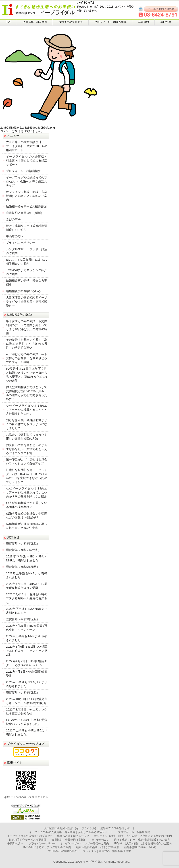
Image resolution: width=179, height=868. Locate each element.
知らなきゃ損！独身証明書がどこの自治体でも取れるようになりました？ (27, 424)
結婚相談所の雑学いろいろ (23, 291)
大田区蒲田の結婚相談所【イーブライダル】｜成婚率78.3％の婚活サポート (27, 146)
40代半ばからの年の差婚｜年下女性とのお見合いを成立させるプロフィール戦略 (27, 358)
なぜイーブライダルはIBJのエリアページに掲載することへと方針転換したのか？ (27, 410)
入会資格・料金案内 (35, 22)
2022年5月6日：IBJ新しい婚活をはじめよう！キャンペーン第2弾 (27, 651)
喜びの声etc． (15, 219)
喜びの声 (166, 22)
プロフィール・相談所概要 (110, 22)
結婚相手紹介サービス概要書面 (26, 206)
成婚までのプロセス (71, 22)
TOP (9, 22)
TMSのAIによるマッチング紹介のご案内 (47, 847)
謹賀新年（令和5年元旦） (23, 619)
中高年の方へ (15, 236)
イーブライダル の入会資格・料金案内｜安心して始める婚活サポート (27, 161)
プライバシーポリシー (21, 243)
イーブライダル (93, 862)
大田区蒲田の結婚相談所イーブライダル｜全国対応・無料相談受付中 (27, 302)
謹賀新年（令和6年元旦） (23, 567)
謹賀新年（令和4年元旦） (23, 693)
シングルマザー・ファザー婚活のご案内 (85, 843)
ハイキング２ (86, 3)
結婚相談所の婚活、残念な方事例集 (98, 847)
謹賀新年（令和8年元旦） (23, 544)
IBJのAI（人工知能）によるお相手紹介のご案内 (143, 843)
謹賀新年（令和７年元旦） (23, 550)
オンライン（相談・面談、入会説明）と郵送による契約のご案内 (27, 196)
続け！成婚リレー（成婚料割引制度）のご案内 (142, 840)
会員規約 (144, 22)
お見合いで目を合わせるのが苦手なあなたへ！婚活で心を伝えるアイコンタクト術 (27, 449)
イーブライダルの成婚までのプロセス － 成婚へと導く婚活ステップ (27, 181)
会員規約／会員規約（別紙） (25, 213)
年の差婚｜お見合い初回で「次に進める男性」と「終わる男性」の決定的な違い (27, 344)
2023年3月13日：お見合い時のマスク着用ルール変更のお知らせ (27, 598)
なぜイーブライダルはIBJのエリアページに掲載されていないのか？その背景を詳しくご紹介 (27, 492)
